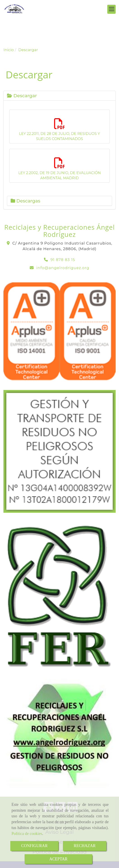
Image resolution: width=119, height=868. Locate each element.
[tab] (59, 96)
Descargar (22, 96)
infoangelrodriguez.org (63, 268)
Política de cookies (27, 834)
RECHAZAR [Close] (85, 846)
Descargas (25, 201)
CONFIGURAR (34, 846)
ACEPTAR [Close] (58, 859)
